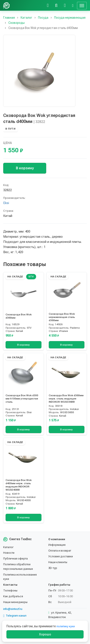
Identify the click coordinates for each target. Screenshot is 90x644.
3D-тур (53, 568)
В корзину (25, 168)
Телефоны (10, 590)
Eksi (6, 203)
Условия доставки (61, 556)
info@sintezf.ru (13, 609)
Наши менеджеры (15, 602)
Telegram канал (15, 616)
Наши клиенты (58, 562)
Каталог (8, 547)
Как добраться (13, 596)
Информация (57, 545)
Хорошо (45, 634)
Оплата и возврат (60, 551)
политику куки (66, 626)
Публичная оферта (15, 559)
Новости (9, 553)
